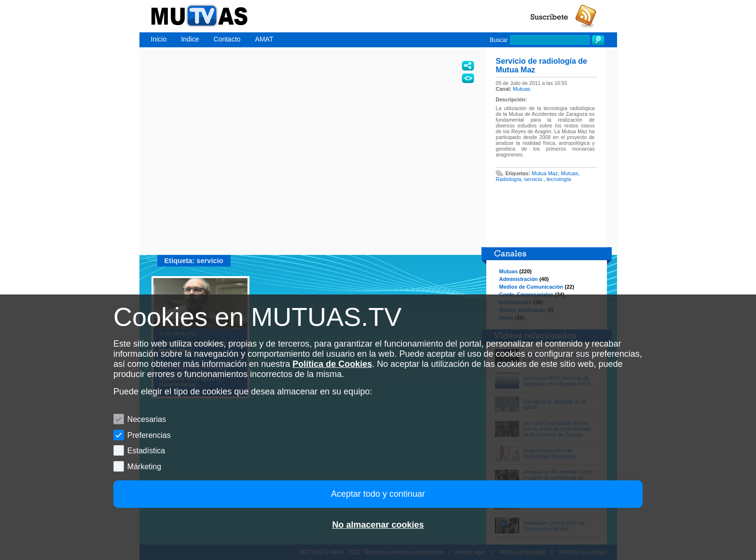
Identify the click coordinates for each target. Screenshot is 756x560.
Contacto (227, 39)
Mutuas (522, 89)
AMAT (264, 39)
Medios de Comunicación (531, 287)
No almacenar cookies (378, 525)
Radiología (509, 179)
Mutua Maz (545, 173)
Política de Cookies (332, 364)
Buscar (499, 40)
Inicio (159, 39)
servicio (534, 179)
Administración (519, 279)
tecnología (559, 179)
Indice (190, 39)
